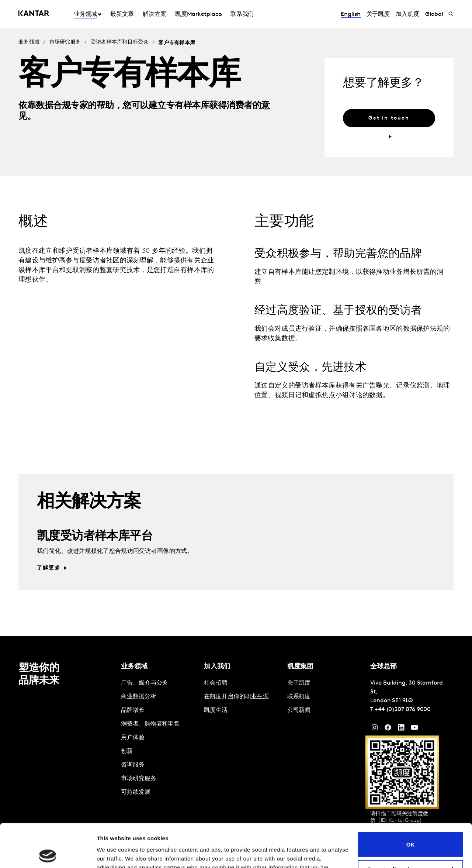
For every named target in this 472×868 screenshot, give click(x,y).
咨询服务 (133, 765)
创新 (127, 751)
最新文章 (122, 14)
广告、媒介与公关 (144, 683)
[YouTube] (401, 729)
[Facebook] (388, 729)
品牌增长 (133, 710)
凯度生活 (216, 710)
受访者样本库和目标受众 (120, 42)
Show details (114, 853)
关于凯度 (378, 14)
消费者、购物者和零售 (150, 724)
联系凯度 (299, 697)
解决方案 (155, 14)
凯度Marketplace (198, 14)
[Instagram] (375, 729)
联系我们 (242, 14)
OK (411, 801)
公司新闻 (299, 710)
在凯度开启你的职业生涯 (236, 697)
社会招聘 (216, 683)
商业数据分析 (139, 697)
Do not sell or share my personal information (411, 829)
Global (434, 14)
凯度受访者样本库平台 (95, 537)
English (350, 14)
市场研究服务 (65, 42)
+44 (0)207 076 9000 (403, 710)
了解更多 (49, 568)
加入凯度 (407, 14)
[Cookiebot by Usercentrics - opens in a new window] (48, 854)
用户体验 (133, 738)
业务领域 (86, 14)
